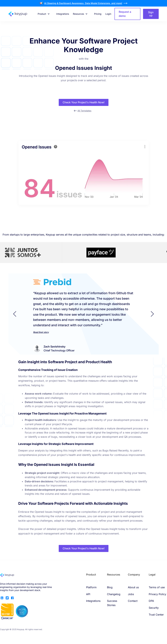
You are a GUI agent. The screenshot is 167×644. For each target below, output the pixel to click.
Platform (91, 587)
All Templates (84, 111)
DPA (151, 601)
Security (154, 608)
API (88, 594)
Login (108, 14)
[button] (44, 14)
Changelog (114, 594)
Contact (133, 601)
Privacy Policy (157, 594)
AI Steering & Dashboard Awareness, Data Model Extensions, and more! (83, 3)
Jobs (131, 594)
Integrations (63, 14)
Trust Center (156, 615)
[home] (21, 14)
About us (133, 587)
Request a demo (125, 14)
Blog (110, 587)
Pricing (98, 14)
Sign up (151, 14)
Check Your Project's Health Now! (84, 102)
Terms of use (157, 587)
